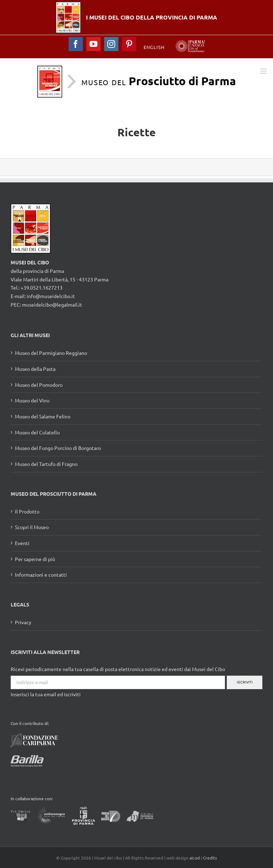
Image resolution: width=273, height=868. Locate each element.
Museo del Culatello (37, 432)
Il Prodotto (27, 511)
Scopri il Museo (32, 527)
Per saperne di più (35, 559)
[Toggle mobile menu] (264, 71)
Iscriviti (245, 682)
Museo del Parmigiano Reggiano (51, 353)
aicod (195, 858)
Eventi (22, 543)
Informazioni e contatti (41, 575)
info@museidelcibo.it (51, 296)
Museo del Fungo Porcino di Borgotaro (58, 448)
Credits (210, 858)
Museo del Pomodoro (39, 385)
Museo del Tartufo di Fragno (46, 464)
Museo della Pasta (35, 369)
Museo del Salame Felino (43, 416)
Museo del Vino (32, 400)
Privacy (23, 622)
